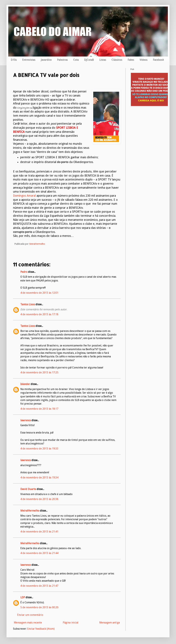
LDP (23, 597)
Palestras (62, 60)
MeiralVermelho (30, 511)
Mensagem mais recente (28, 623)
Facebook (158, 60)
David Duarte (28, 489)
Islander (25, 384)
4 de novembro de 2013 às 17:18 (39, 314)
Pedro (24, 272)
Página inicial (71, 623)
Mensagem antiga (110, 623)
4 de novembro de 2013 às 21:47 (39, 586)
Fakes (131, 60)
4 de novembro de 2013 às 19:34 (39, 477)
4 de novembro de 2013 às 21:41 (39, 532)
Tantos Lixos (28, 304)
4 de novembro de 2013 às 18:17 (39, 409)
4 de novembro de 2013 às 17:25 (39, 372)
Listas (103, 60)
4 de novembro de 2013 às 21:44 (39, 553)
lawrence (26, 420)
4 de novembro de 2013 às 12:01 (39, 293)
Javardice (46, 60)
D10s (14, 60)
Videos (143, 60)
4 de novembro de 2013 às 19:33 (39, 449)
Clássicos (117, 60)
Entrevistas (29, 60)
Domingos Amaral (25, 196)
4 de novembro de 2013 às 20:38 (39, 499)
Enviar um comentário (30, 615)
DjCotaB (89, 60)
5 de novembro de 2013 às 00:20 (39, 607)
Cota (76, 60)
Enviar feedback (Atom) (41, 629)
